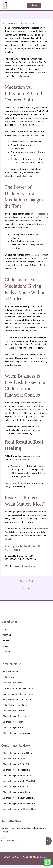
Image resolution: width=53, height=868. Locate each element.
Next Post (27, 588)
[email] (24, 841)
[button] (48, 5)
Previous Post (26, 581)
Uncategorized (11, 23)
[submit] (49, 841)
